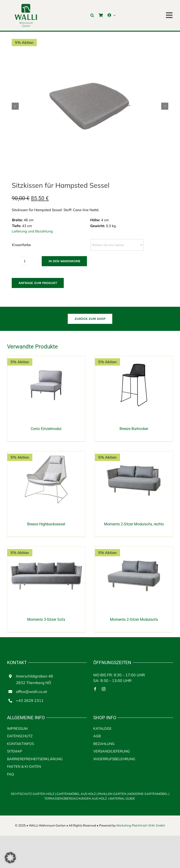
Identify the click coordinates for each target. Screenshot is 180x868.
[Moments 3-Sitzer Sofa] (46, 549)
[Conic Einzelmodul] (46, 358)
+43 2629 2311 (30, 700)
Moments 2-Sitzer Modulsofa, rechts (134, 524)
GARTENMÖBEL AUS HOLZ (77, 794)
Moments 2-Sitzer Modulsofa (134, 619)
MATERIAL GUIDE (122, 798)
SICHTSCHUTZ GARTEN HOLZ (34, 794)
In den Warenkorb (64, 261)
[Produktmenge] (25, 261)
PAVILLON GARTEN (112, 794)
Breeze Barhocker (134, 429)
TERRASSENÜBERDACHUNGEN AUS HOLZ (76, 798)
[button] (92, 15)
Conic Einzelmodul (46, 429)
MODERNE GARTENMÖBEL (148, 794)
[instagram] (104, 689)
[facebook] (95, 689)
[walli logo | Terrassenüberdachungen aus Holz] (26, 5)
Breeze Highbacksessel (46, 524)
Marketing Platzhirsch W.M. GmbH (141, 825)
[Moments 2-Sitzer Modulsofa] (134, 549)
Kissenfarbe (21, 245)
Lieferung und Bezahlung (32, 231)
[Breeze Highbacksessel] (46, 454)
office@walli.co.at (32, 692)
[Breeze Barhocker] (134, 358)
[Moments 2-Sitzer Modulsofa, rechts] (134, 454)
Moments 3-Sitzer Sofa (46, 619)
